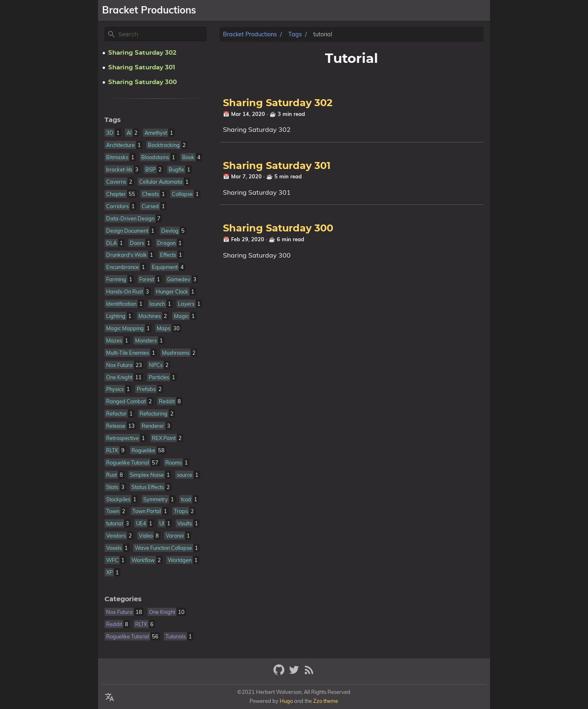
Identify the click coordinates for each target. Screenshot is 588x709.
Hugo (286, 701)
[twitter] (295, 673)
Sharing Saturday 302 (278, 103)
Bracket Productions (250, 34)
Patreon (473, 10)
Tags (295, 34)
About (341, 10)
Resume (439, 10)
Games (370, 10)
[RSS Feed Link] (309, 673)
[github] (280, 673)
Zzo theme (326, 701)
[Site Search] (162, 34)
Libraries (403, 10)
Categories (123, 599)
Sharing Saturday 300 (278, 229)
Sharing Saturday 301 (277, 166)
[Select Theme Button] (317, 10)
